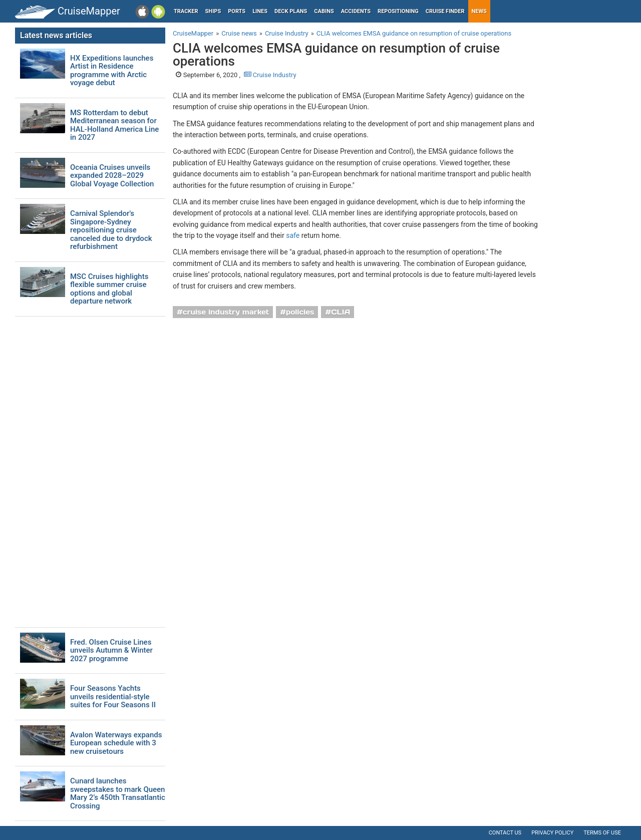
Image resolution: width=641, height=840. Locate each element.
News (479, 11)
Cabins (324, 11)
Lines (260, 11)
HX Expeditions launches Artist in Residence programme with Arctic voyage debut (112, 71)
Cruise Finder (445, 11)
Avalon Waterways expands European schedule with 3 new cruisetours (116, 743)
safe (293, 235)
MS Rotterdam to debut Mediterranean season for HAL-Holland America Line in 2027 (114, 125)
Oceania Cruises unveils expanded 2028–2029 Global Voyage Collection (112, 176)
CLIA (341, 312)
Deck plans (291, 11)
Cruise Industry (270, 75)
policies (300, 312)
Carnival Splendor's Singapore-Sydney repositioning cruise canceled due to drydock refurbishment (111, 230)
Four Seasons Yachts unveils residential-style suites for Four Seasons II (113, 697)
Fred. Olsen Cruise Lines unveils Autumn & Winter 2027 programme (111, 651)
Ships (213, 11)
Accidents (356, 11)
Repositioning (398, 11)
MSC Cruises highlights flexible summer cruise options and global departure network (109, 289)
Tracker (186, 11)
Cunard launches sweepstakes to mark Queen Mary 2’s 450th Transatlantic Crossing (118, 793)
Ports (237, 11)
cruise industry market (226, 312)
